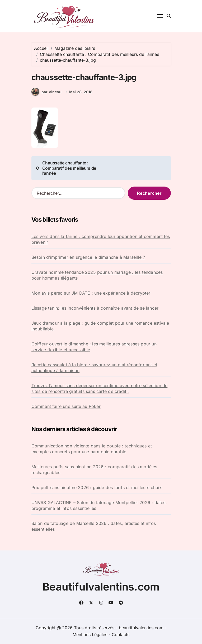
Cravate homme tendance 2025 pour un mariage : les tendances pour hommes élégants (97, 275)
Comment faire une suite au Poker (66, 406)
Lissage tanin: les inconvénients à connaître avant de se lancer (95, 308)
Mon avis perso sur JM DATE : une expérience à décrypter (91, 293)
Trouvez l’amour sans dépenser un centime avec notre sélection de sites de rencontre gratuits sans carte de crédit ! (100, 388)
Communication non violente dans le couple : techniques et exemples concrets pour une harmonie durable (92, 449)
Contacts (121, 635)
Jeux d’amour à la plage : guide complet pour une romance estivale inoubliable (100, 326)
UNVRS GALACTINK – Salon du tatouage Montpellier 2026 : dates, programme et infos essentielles (99, 505)
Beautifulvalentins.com (101, 587)
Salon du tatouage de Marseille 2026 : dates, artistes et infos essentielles (94, 526)
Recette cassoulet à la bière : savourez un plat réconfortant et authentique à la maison (94, 368)
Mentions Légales (91, 635)
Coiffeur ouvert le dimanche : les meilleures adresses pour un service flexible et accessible (94, 347)
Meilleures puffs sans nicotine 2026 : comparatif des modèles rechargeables (94, 470)
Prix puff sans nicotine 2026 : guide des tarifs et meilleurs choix (97, 487)
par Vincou (46, 92)
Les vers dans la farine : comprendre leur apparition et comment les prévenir (101, 239)
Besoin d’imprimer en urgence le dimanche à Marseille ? (88, 257)
